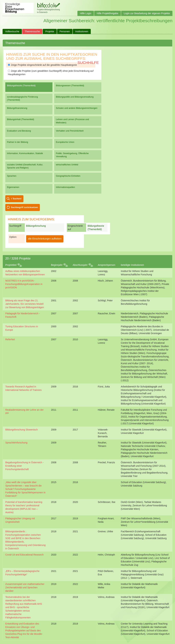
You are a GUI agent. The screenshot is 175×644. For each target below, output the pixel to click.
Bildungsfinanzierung (17, 108)
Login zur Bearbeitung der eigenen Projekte (147, 13)
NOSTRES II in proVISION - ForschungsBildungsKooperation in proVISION (24, 284)
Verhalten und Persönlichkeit (70, 131)
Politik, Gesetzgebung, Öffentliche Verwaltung (72, 155)
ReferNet (10, 339)
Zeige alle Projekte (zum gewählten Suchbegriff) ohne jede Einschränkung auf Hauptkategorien (51, 73)
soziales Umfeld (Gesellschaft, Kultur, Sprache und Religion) (25, 166)
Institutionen (82, 31)
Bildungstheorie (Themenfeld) (21, 85)
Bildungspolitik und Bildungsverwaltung (75, 97)
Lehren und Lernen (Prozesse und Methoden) (72, 121)
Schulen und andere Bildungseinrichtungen (77, 108)
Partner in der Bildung (18, 142)
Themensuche (32, 31)
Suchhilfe (88, 63)
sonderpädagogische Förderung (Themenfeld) (22, 98)
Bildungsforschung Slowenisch (22, 430)
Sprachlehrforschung (16, 443)
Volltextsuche (12, 31)
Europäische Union (65, 142)
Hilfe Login (86, 13)
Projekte (50, 31)
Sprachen (12, 176)
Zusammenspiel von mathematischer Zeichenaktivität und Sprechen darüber (25, 587)
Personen (65, 31)
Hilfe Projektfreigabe (107, 13)
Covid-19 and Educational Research (24, 555)
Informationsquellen (65, 187)
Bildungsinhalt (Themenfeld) (21, 119)
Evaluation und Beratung (19, 131)
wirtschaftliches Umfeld (67, 165)
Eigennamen (13, 187)
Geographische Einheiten (68, 176)
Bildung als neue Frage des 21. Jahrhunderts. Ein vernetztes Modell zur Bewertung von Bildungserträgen (25, 304)
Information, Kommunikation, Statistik (25, 153)
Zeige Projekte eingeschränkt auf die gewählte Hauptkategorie (42, 65)
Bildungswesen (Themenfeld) (70, 85)
